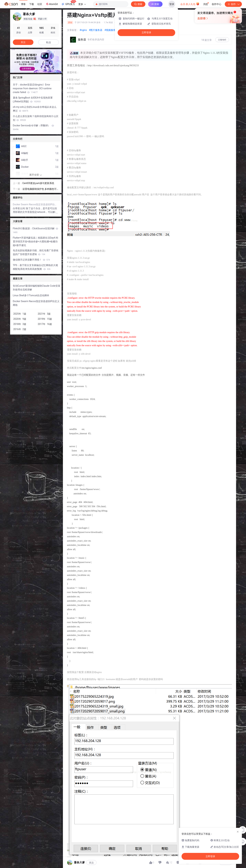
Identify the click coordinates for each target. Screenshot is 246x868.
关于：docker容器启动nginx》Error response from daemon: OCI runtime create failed (32, 88)
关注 (91, 863)
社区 (40, 4)
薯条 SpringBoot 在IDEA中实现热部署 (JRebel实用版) (33, 100)
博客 (23, 4)
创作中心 (217, 4)
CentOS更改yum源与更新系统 (38, 183)
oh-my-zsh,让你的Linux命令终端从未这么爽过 (35, 109)
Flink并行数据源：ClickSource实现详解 (36, 230)
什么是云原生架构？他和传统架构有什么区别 (36, 118)
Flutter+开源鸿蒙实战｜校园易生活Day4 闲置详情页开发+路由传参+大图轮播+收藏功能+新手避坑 (36, 242)
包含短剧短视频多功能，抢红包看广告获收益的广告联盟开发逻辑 (36, 252)
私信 (49, 42)
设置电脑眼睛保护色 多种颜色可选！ (40, 189)
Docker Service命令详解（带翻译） (33, 127)
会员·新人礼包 (190, 4)
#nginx (83, 30)
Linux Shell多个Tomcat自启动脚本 (31, 295)
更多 (82, 4)
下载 (32, 4)
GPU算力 (69, 3)
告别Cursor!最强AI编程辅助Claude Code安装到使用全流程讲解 (37, 288)
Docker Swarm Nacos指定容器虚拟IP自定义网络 (36, 204)
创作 (233, 4)
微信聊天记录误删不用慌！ (31, 260)
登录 (172, 4)
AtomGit (52, 4)
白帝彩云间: (19, 208)
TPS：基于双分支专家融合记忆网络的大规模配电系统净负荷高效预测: (35, 267)
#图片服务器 (96, 30)
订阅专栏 (222, 40)
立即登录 (146, 33)
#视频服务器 (111, 30)
